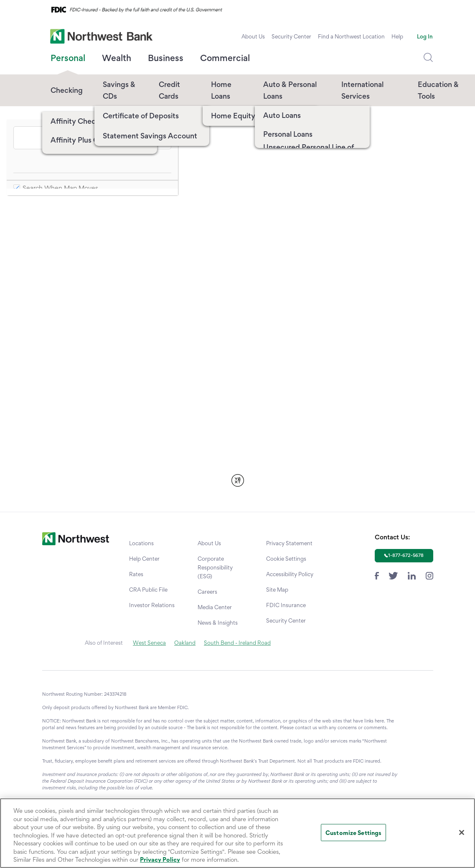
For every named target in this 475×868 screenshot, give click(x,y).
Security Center (291, 36)
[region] (237, 833)
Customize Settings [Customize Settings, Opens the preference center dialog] (353, 832)
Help (397, 36)
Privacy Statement (289, 543)
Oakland (185, 643)
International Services (362, 90)
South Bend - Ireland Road (237, 643)
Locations (141, 543)
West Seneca (149, 643)
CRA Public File (148, 590)
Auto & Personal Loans (290, 90)
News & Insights (218, 623)
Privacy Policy (160, 859)
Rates (136, 574)
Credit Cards (169, 90)
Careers (207, 592)
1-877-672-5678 (406, 555)
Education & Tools (438, 90)
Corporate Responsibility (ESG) (215, 567)
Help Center (144, 559)
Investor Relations (152, 605)
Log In (425, 36)
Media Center (215, 607)
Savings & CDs (119, 90)
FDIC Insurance (286, 605)
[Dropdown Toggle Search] (428, 58)
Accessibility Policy (290, 574)
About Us (253, 36)
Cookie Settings (286, 559)
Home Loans (221, 90)
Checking (67, 90)
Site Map (277, 590)
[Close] (462, 832)
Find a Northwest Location (351, 36)
